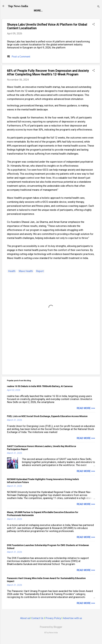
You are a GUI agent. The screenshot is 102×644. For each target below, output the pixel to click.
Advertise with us (72, 623)
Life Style (75, 15)
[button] (93, 29)
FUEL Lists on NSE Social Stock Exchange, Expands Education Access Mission (47, 421)
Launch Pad (57, 15)
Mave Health (26, 276)
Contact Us (37, 623)
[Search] (98, 7)
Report (15, 15)
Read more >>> (86, 413)
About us (25, 623)
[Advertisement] (51, 356)
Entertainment (34, 15)
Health (12, 276)
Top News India (18, 6)
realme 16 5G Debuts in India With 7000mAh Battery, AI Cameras (40, 391)
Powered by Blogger (51, 632)
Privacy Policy (53, 623)
